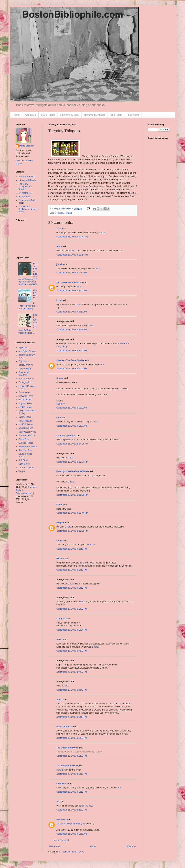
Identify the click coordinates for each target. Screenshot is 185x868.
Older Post (131, 846)
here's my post (86, 806)
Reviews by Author (94, 115)
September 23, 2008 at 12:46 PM (72, 513)
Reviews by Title (69, 115)
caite (59, 418)
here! (102, 365)
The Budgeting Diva (67, 748)
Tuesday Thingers (64, 213)
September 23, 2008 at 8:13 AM (72, 312)
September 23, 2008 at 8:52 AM (72, 351)
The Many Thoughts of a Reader (25, 187)
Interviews (133, 115)
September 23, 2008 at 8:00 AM (72, 291)
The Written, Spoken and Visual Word (27, 209)
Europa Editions (26, 379)
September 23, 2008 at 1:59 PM (72, 570)
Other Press (24, 439)
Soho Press (24, 464)
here (103, 233)
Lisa (59, 300)
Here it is (91, 545)
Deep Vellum (25, 369)
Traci (59, 229)
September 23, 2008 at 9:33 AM (72, 408)
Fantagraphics (25, 382)
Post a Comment (61, 840)
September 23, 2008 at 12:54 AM (72, 255)
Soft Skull (23, 460)
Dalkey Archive (26, 365)
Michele (60, 559)
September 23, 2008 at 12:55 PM (72, 531)
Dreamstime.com (24, 493)
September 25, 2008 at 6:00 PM (72, 810)
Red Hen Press (26, 450)
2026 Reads (48, 115)
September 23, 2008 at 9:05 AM (72, 369)
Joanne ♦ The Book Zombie (70, 360)
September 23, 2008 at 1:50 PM (72, 549)
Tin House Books (27, 468)
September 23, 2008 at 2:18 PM (72, 588)
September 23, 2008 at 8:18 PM (72, 717)
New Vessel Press (27, 432)
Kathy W (61, 619)
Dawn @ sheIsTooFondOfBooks (73, 471)
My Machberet (25, 193)
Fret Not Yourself (26, 177)
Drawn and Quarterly (24, 374)
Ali (58, 802)
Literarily (60, 404)
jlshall (59, 264)
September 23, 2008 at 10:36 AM (72, 444)
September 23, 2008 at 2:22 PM (72, 609)
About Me (30, 115)
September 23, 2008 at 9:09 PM (72, 756)
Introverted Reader (27, 180)
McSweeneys (25, 417)
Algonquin (23, 348)
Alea (59, 640)
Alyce (59, 246)
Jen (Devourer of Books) (69, 282)
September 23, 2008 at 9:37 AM (72, 426)
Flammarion (24, 392)
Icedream (61, 784)
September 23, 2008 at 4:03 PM (72, 651)
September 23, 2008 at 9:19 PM (72, 792)
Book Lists (116, 115)
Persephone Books (28, 446)
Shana (60, 378)
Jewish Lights (25, 407)
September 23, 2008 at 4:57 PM (72, 672)
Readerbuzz (24, 197)
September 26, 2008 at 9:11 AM (72, 834)
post (69, 509)
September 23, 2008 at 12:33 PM (72, 462)
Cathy (59, 505)
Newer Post (55, 846)
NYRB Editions (26, 424)
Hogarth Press (25, 403)
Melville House (25, 421)
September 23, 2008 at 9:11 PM (72, 774)
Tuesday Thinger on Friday (69, 824)
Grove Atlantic (25, 400)
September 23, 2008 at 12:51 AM (72, 237)
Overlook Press (26, 443)
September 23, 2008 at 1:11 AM (72, 273)
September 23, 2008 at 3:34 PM (72, 630)
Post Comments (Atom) (73, 852)
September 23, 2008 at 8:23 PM (72, 738)
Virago (21, 471)
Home (16, 115)
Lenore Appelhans (66, 436)
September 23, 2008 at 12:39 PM (72, 495)
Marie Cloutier (64, 727)
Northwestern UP (27, 435)
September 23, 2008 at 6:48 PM (72, 690)
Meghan (60, 523)
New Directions (26, 428)
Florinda (61, 820)
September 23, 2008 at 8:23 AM (72, 330)
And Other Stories (27, 351)
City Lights (23, 361)
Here (81, 602)
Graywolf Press (26, 396)
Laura (59, 541)
